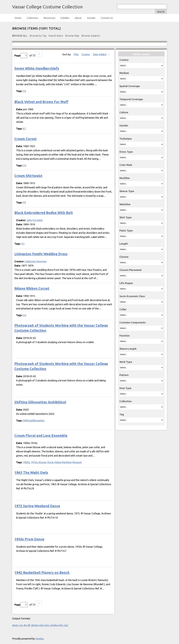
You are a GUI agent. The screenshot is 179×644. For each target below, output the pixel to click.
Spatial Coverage (130, 86)
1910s (34, 462)
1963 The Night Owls (31, 473)
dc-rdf (27, 625)
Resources (49, 18)
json (47, 625)
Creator (124, 60)
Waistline (125, 204)
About (78, 18)
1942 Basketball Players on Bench (42, 573)
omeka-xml (56, 625)
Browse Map (72, 36)
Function (125, 336)
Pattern (124, 375)
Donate (91, 18)
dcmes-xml (37, 625)
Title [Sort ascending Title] (76, 54)
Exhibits (65, 18)
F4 (24, 202)
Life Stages (126, 283)
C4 (24, 91)
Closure (124, 257)
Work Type (126, 362)
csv (21, 625)
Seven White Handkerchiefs (37, 68)
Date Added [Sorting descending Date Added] (100, 54)
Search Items (56, 36)
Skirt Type (126, 217)
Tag (122, 414)
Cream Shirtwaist (28, 176)
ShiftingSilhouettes (34, 420)
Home (18, 18)
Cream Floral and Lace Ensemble (41, 436)
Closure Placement (131, 270)
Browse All (20, 36)
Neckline (125, 178)
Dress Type (126, 152)
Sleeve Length (128, 349)
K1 (24, 129)
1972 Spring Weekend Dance (37, 506)
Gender (124, 125)
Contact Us (107, 18)
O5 (25, 165)
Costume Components (133, 322)
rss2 (66, 625)
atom (15, 625)
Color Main (126, 165)
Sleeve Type (127, 191)
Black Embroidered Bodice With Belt (44, 213)
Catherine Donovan (36, 261)
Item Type (125, 388)
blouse (42, 462)
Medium (124, 73)
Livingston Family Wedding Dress (41, 254)
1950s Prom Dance (29, 539)
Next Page (39, 54)
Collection (32, 18)
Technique (126, 139)
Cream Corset (26, 139)
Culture (124, 112)
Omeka (39, 639)
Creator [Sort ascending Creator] (86, 54)
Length (124, 244)
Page (21, 56)
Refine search (141, 54)
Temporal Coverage (131, 99)
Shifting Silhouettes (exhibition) (40, 402)
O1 (23, 244)
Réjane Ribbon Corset (32, 288)
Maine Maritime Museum (68, 462)
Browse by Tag (38, 36)
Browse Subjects (91, 36)
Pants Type (126, 230)
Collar (123, 309)
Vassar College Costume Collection (47, 7)
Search (161, 12)
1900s (26, 462)
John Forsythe (35, 220)
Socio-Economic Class (132, 296)
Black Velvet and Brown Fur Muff (41, 102)
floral (50, 462)
